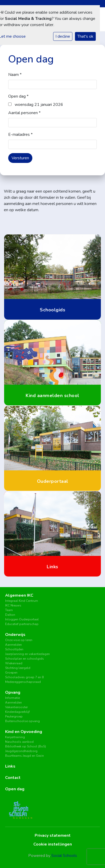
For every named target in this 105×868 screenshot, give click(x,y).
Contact (13, 778)
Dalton (10, 615)
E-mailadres (20, 135)
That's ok (85, 36)
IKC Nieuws (13, 605)
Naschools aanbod (19, 742)
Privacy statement (53, 835)
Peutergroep (14, 716)
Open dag (18, 96)
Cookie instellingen (53, 844)
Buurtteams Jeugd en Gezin (25, 756)
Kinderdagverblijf (17, 712)
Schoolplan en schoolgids (25, 659)
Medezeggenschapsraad (23, 682)
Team (9, 610)
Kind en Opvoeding (24, 732)
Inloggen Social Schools (81, 3)
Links (10, 766)
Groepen (11, 673)
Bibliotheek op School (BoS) (26, 746)
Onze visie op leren (19, 640)
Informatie (12, 698)
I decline (63, 36)
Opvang (13, 692)
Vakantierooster (16, 707)
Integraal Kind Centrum (22, 601)
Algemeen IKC (19, 595)
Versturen (20, 158)
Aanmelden (13, 645)
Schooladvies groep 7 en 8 (24, 677)
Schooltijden (14, 649)
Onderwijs (15, 635)
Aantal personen (24, 113)
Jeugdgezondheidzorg (21, 751)
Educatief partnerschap (22, 624)
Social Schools (64, 856)
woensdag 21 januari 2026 (36, 105)
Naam (15, 75)
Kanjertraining (15, 737)
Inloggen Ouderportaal (22, 619)
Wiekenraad (14, 663)
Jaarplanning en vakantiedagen (27, 654)
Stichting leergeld (18, 668)
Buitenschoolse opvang (22, 721)
